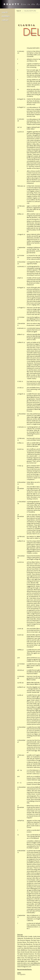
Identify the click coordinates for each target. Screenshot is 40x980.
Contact (5, 20)
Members (6, 16)
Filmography (21, 974)
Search (5, 12)
